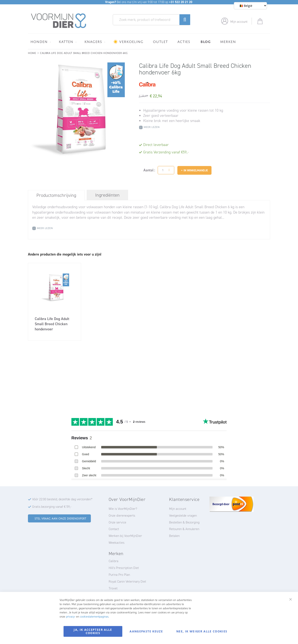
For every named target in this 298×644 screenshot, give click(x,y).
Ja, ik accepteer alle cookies (93, 631)
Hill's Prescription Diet (124, 568)
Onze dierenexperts (122, 516)
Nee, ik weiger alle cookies (202, 631)
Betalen (174, 536)
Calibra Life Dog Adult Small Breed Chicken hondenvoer (52, 324)
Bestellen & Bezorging (184, 522)
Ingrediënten (107, 195)
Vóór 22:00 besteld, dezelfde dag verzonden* (62, 499)
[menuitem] (40, 42)
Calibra (114, 561)
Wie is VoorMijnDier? (123, 509)
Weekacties (117, 543)
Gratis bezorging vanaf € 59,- (52, 507)
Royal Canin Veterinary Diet (127, 581)
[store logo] (59, 21)
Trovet (113, 588)
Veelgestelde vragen (183, 516)
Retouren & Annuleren (184, 529)
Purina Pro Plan (119, 575)
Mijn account (239, 22)
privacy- (71, 617)
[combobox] (151, 20)
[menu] (149, 41)
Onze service (117, 522)
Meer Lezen (152, 127)
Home (32, 53)
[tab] (56, 195)
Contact (114, 529)
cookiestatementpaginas (94, 617)
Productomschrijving (56, 195)
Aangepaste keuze (146, 631)
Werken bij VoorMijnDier (125, 536)
